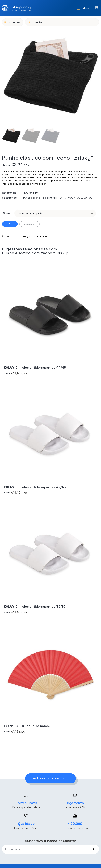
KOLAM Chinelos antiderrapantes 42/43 (35, 487)
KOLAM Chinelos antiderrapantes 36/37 (35, 606)
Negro (27, 236)
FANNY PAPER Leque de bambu (27, 726)
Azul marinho (39, 236)
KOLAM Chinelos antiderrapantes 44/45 (35, 368)
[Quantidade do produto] (10, 224)
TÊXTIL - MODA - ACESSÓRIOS (75, 198)
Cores (7, 213)
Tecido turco (49, 198)
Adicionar (29, 224)
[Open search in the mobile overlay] (62, 22)
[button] (83, 8)
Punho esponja (32, 198)
